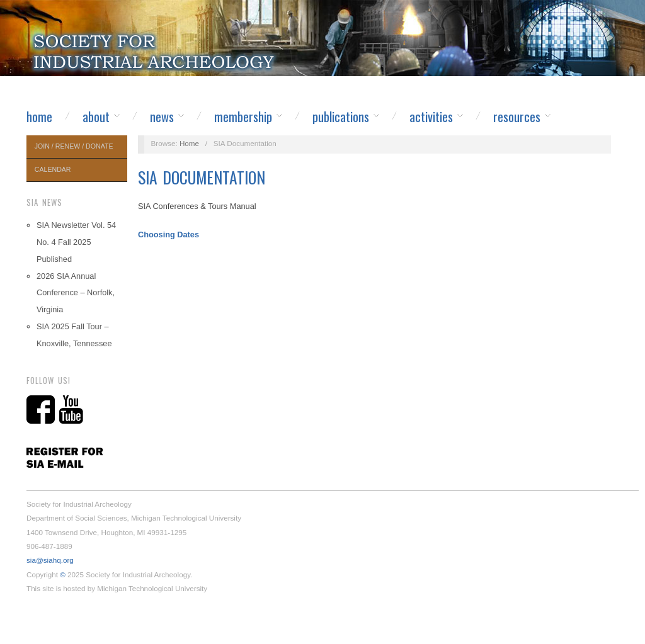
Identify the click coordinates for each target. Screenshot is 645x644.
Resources (517, 116)
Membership (243, 116)
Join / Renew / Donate (74, 146)
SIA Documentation (202, 177)
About (96, 116)
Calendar (53, 169)
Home (39, 116)
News (162, 116)
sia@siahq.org (50, 560)
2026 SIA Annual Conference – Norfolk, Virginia (76, 293)
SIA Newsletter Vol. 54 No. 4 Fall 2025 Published (76, 242)
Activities (431, 116)
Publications (341, 116)
